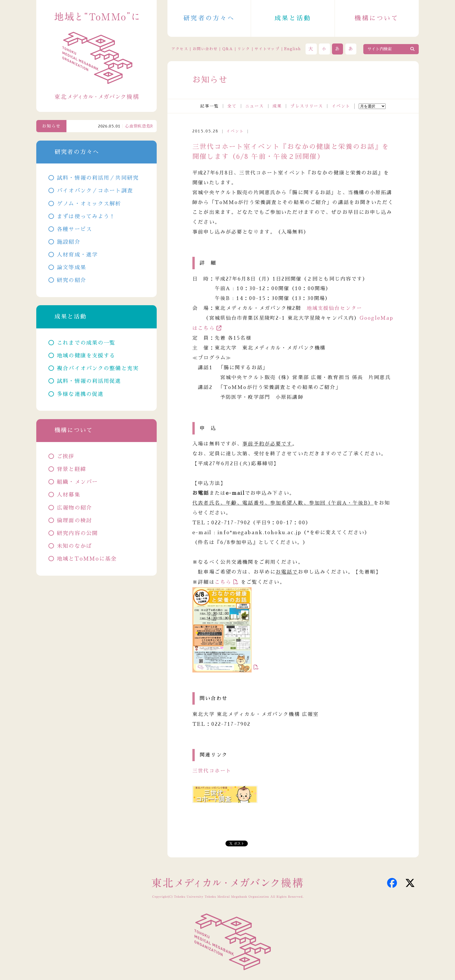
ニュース (255, 106)
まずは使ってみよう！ (86, 217)
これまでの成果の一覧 (86, 343)
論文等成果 (72, 268)
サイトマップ (267, 49)
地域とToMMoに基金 (87, 559)
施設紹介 (69, 242)
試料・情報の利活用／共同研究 (98, 178)
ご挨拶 (66, 457)
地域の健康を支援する (86, 356)
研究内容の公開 (77, 533)
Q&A (228, 49)
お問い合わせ (205, 49)
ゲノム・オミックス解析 (89, 204)
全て (232, 106)
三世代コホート (212, 771)
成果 (277, 106)
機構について (377, 18)
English (292, 49)
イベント (341, 106)
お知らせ (52, 126)
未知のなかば (74, 546)
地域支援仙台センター (334, 308)
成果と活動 (293, 18)
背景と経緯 (72, 469)
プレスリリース (307, 106)
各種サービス (74, 229)
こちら (223, 582)
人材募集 (69, 495)
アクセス (180, 49)
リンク (244, 49)
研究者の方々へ (209, 18)
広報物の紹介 (74, 508)
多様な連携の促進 (80, 394)
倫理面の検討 (74, 521)
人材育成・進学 (77, 255)
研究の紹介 (72, 280)
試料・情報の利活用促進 (89, 381)
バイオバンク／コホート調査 (95, 191)
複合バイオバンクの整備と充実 (98, 368)
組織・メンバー (77, 482)
